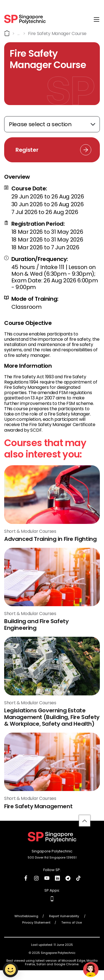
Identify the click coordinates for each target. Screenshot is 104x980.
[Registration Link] (52, 150)
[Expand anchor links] (52, 124)
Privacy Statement (36, 922)
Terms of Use (72, 922)
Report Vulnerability (64, 916)
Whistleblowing (26, 916)
